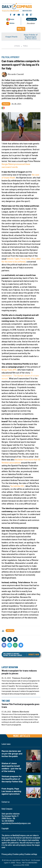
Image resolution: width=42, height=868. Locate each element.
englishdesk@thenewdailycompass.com (16, 823)
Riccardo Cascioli (16, 74)
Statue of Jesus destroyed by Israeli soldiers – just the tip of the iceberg (11, 767)
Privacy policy (7, 854)
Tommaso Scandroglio (22, 678)
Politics (25, 46)
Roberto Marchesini (21, 712)
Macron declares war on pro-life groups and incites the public (12, 754)
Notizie (12, 19)
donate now (32, 19)
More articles (22, 736)
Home (17, 46)
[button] (21, 29)
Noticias (12, 23)
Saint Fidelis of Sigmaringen (31, 36)
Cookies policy (18, 854)
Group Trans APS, (9, 370)
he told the (17, 486)
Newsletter (31, 23)
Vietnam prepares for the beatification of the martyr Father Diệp (12, 779)
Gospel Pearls (11, 37)
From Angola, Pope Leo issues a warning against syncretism (11, 791)
